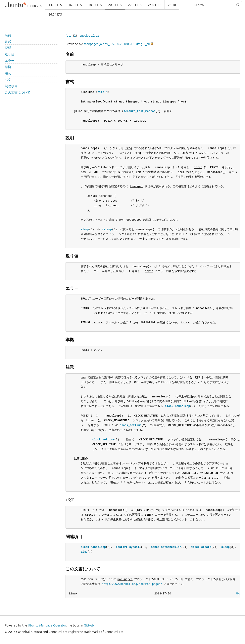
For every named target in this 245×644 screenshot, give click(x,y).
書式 (8, 41)
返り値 (10, 54)
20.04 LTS (115, 5)
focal (69, 35)
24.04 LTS (155, 5)
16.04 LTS (75, 5)
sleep (85, 229)
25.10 (172, 5)
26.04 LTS (55, 14)
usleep (107, 229)
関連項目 (11, 86)
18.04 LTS (95, 5)
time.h (102, 92)
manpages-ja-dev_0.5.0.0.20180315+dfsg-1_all (117, 44)
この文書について (18, 92)
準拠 (8, 67)
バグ (8, 80)
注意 (8, 73)
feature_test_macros (140, 111)
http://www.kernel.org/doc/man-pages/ (132, 584)
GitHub (89, 625)
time (84, 552)
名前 (8, 35)
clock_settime (131, 425)
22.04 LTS (135, 5)
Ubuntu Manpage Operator (47, 625)
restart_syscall (128, 547)
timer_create (201, 547)
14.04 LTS (55, 5)
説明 (8, 48)
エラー (10, 60)
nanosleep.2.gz (88, 35)
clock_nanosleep (177, 406)
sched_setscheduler (166, 547)
